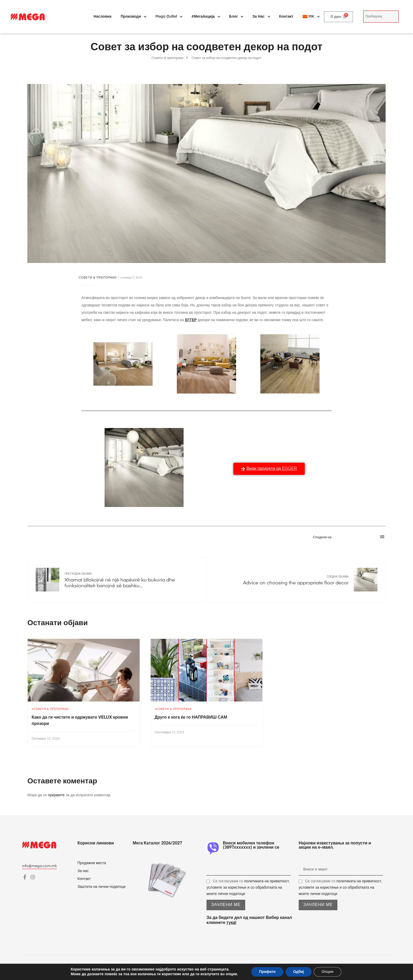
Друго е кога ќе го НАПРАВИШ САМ (191, 718)
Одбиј (299, 972)
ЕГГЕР (191, 320)
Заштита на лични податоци (102, 887)
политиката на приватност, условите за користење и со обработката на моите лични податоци (248, 888)
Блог (236, 17)
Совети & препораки (98, 278)
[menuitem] (311, 17)
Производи (133, 17)
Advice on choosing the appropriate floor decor (296, 583)
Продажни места (92, 863)
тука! (231, 923)
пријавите (56, 795)
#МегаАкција (206, 17)
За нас (261, 17)
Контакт (286, 17)
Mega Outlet (169, 17)
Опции (328, 972)
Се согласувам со (248, 888)
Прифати (267, 972)
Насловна (102, 17)
